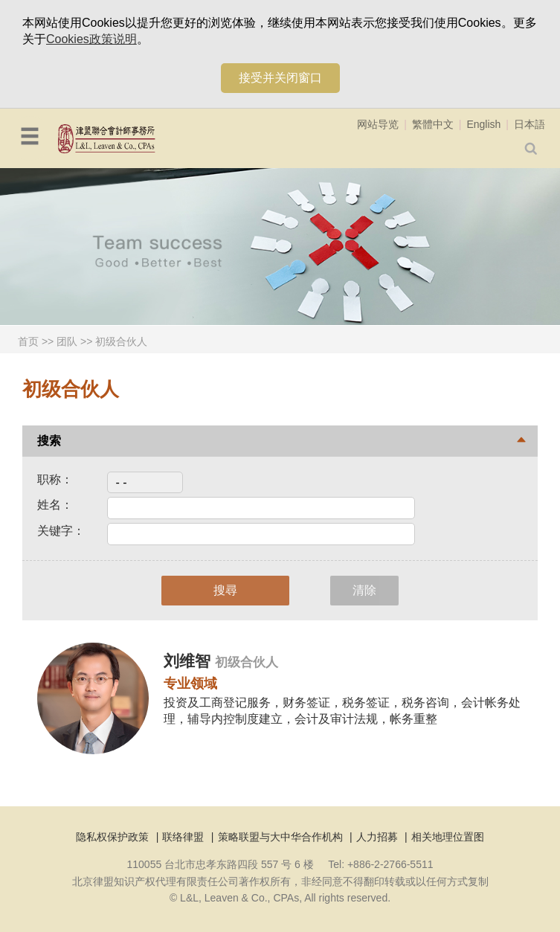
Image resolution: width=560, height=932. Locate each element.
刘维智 (189, 661)
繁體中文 (433, 124)
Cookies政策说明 (91, 39)
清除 (364, 590)
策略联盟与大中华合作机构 (280, 837)
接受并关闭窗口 (280, 78)
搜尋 (225, 590)
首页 (28, 341)
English (483, 124)
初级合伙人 (121, 341)
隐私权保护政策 (112, 837)
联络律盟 (183, 837)
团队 (67, 341)
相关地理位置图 (448, 837)
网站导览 (378, 124)
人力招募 (377, 837)
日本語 (530, 124)
